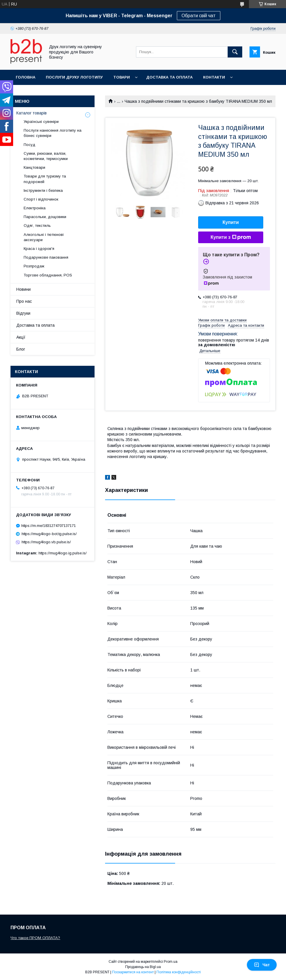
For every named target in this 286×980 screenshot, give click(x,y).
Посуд (29, 145)
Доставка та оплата (169, 77)
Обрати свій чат (199, 16)
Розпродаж (34, 266)
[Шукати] (235, 52)
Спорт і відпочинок (41, 199)
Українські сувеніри (41, 122)
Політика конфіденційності (179, 972)
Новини (23, 289)
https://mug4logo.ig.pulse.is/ (63, 553)
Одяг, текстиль (37, 226)
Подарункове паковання (46, 257)
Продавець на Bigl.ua (143, 967)
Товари (122, 77)
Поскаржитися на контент (133, 972)
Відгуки (23, 313)
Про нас (24, 301)
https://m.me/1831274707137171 (49, 526)
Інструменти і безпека (43, 190)
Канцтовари (34, 167)
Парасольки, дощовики (45, 217)
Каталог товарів (32, 113)
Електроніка (35, 208)
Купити (231, 222)
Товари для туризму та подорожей (45, 179)
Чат (262, 965)
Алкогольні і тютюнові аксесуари (44, 237)
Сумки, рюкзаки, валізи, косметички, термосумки (46, 156)
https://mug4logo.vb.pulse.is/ (46, 542)
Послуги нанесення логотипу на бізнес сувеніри (53, 133)
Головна (26, 77)
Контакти (214, 77)
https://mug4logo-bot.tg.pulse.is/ (49, 534)
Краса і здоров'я (39, 249)
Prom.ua (171, 962)
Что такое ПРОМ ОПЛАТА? (35, 938)
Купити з (231, 237)
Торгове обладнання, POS (48, 275)
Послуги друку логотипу (74, 77)
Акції (21, 337)
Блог (21, 349)
